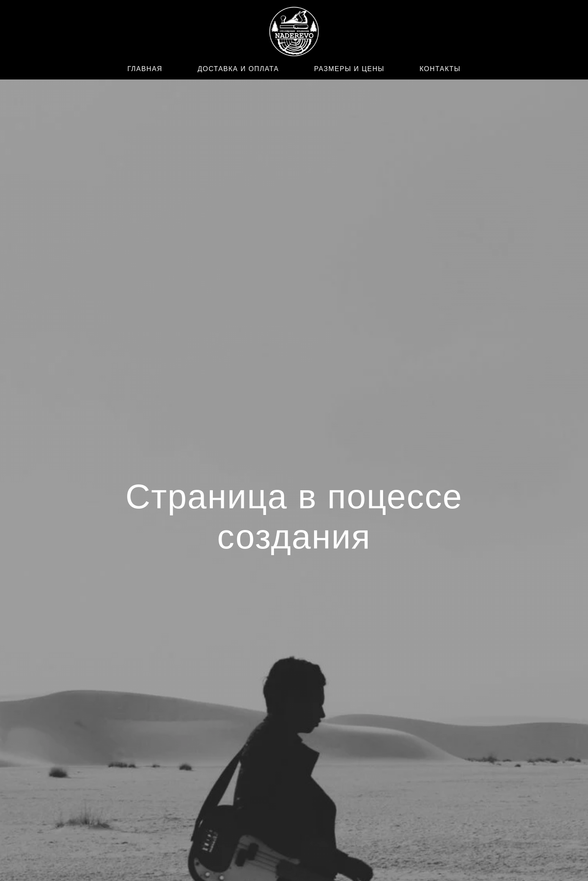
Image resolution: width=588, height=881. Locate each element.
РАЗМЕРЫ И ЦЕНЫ (349, 69)
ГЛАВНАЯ (145, 69)
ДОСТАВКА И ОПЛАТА (238, 69)
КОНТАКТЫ (440, 69)
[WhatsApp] (127, 33)
